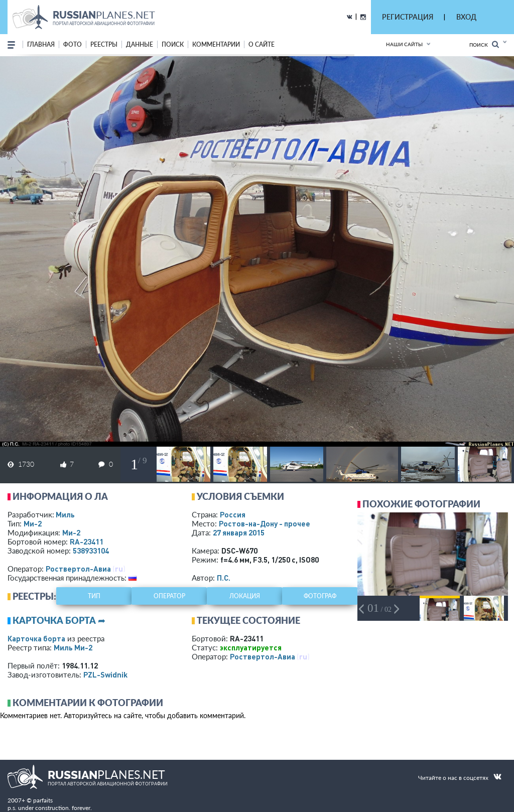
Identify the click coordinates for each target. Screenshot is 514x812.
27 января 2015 (239, 532)
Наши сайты (404, 44)
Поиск (484, 44)
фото (73, 44)
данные (140, 44)
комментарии (216, 44)
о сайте (262, 44)
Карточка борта (36, 638)
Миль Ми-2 (73, 647)
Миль (65, 514)
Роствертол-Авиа (78, 569)
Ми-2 (33, 523)
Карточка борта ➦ (59, 620)
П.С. (224, 578)
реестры (104, 44)
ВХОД (466, 17)
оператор (169, 596)
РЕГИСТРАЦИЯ (408, 17)
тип (94, 596)
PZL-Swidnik (105, 674)
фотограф (320, 596)
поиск (173, 44)
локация (245, 596)
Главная (41, 44)
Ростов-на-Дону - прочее (265, 523)
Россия (233, 514)
